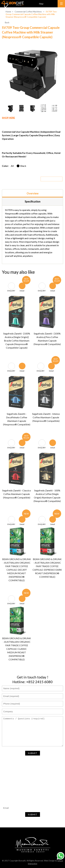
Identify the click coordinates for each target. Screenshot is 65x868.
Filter (41, 4)
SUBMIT (32, 753)
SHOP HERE (8, 118)
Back (7, 22)
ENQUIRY (11, 288)
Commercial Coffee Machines (28, 12)
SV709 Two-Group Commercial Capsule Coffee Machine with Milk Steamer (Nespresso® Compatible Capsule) (31, 14)
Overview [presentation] (33, 193)
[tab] (32, 193)
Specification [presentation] (33, 201)
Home (8, 12)
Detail (22, 288)
